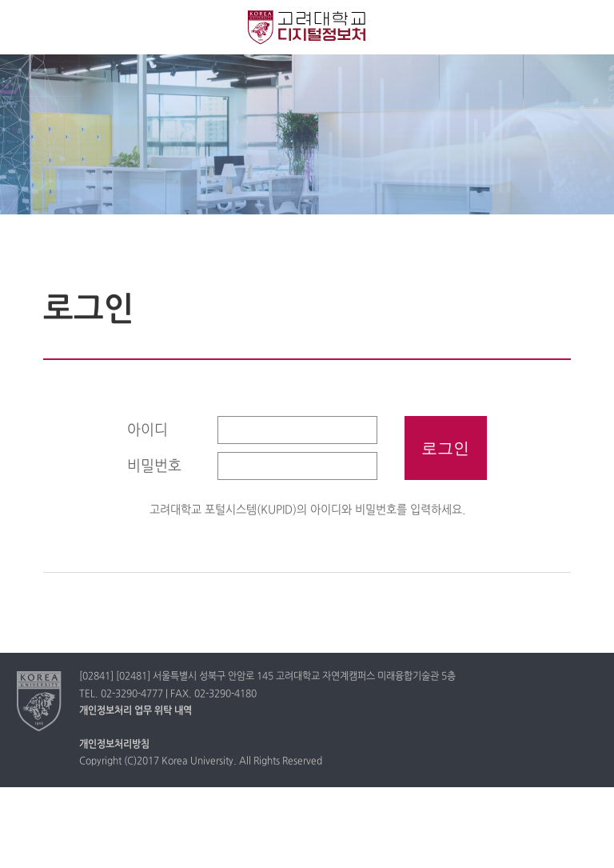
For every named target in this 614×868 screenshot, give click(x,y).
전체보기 (26, 26)
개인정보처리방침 (114, 745)
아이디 (148, 431)
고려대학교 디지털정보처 (307, 27)
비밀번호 (154, 467)
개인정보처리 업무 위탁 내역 (136, 711)
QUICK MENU (588, 26)
